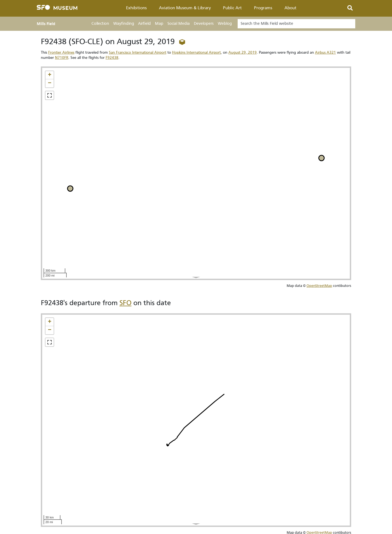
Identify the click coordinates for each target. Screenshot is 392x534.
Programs (263, 8)
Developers (204, 24)
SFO (125, 303)
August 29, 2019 (243, 52)
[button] (50, 75)
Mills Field (46, 24)
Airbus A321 (325, 52)
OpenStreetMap (319, 286)
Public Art (232, 8)
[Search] (296, 24)
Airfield (144, 24)
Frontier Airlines (61, 52)
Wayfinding (124, 24)
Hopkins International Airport (196, 52)
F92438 (112, 58)
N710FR (62, 58)
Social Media (179, 24)
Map (159, 24)
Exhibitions (136, 8)
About (290, 8)
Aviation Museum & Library (185, 8)
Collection (100, 24)
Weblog (225, 24)
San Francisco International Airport (138, 52)
